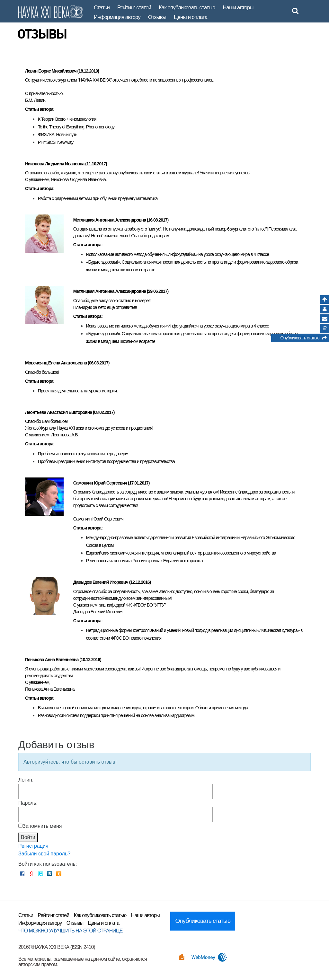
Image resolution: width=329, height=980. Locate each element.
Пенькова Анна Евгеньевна (52, 660)
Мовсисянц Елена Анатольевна (56, 363)
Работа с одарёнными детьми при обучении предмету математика (98, 198)
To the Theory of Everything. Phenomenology (76, 127)
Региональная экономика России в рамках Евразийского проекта (144, 561)
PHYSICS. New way (56, 142)
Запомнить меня (42, 826)
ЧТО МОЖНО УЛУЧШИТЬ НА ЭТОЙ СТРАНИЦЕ (70, 931)
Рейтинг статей (134, 8)
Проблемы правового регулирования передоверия (84, 454)
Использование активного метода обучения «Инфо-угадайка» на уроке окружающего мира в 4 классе (178, 254)
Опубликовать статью (303, 339)
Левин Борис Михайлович (51, 71)
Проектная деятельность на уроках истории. (78, 391)
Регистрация (33, 846)
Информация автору (117, 17)
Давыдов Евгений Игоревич (101, 582)
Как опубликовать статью (187, 8)
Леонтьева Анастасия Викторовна (58, 412)
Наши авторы (238, 8)
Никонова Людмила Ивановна (55, 164)
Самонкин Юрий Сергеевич (100, 483)
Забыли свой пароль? (44, 854)
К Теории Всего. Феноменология (67, 119)
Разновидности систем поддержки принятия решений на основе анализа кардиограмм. (116, 715)
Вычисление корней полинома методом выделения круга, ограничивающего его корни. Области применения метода (143, 708)
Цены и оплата (191, 17)
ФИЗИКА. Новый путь (58, 135)
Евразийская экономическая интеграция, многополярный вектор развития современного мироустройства (181, 553)
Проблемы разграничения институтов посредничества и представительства (106, 461)
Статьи (102, 8)
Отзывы (157, 17)
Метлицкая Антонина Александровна (110, 220)
